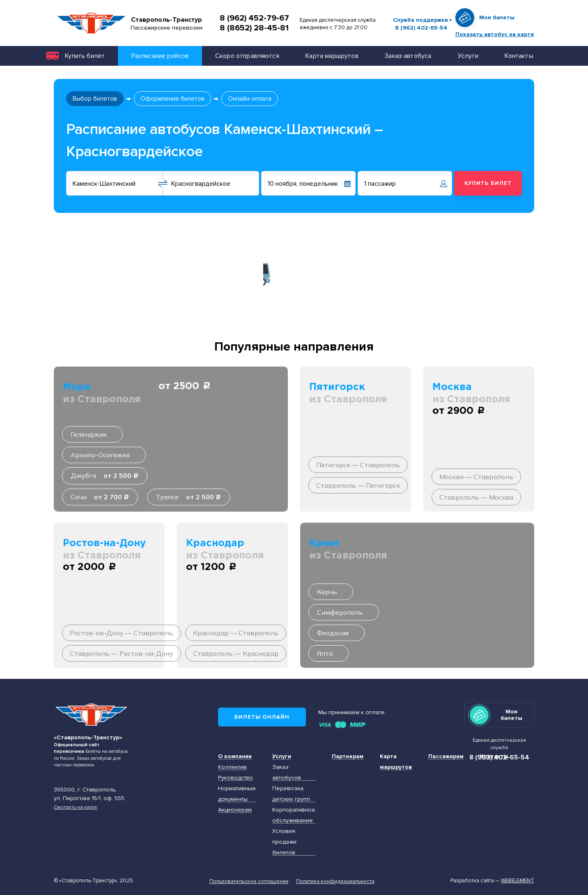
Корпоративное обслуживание (294, 815)
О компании (235, 756)
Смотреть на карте (76, 807)
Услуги (468, 56)
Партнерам (348, 756)
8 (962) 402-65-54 (421, 28)
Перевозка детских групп (291, 794)
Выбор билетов (95, 99)
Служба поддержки (420, 20)
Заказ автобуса (408, 56)
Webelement (518, 881)
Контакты (519, 56)
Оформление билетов (172, 99)
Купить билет (85, 56)
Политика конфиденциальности (335, 881)
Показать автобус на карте (495, 34)
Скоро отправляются (247, 56)
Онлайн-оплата (250, 99)
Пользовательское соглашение (249, 881)
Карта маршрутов (332, 56)
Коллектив (232, 767)
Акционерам (235, 810)
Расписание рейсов (160, 56)
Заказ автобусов (287, 772)
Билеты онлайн (262, 717)
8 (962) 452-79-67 (254, 18)
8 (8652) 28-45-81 (254, 28)
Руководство (235, 778)
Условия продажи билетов (284, 842)
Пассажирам (446, 756)
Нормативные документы (237, 794)
